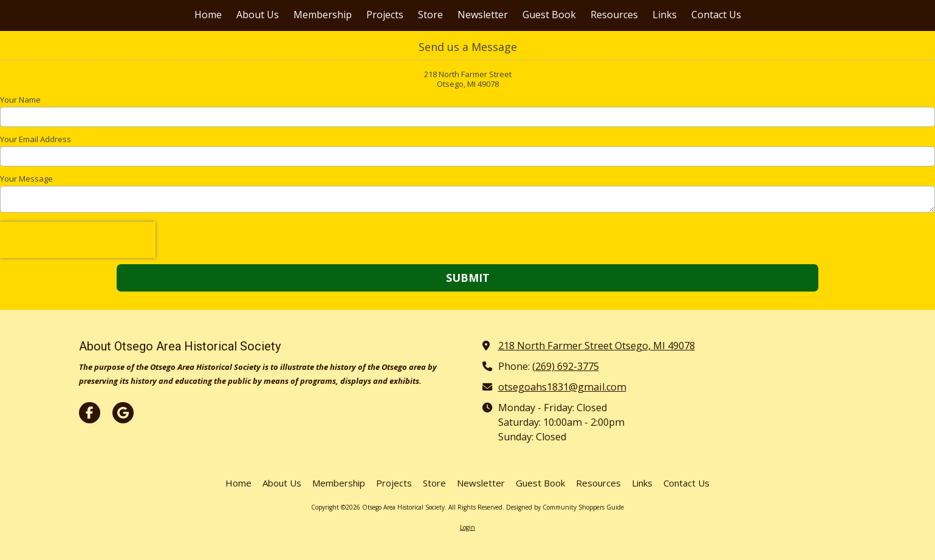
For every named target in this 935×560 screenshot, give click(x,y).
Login (467, 527)
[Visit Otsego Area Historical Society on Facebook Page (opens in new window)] (90, 413)
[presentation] (78, 240)
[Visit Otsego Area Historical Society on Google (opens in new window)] (123, 413)
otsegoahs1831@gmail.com (562, 387)
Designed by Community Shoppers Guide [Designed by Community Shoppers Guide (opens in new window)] (565, 507)
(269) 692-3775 (566, 366)
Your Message (26, 179)
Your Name (20, 100)
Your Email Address (36, 139)
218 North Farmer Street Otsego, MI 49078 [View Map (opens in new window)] (597, 346)
